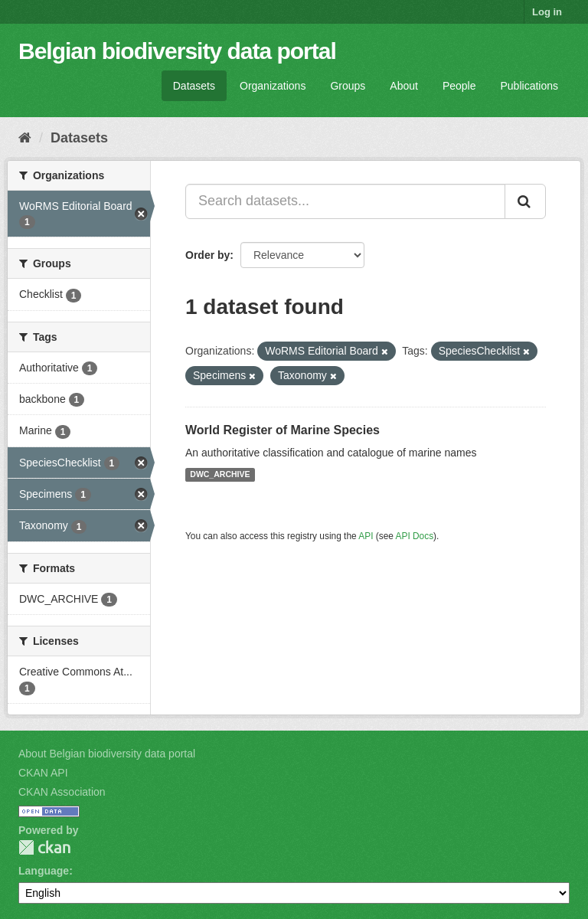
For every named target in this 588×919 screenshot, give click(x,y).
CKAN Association (62, 792)
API (366, 536)
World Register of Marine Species (283, 430)
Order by (207, 255)
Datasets (194, 86)
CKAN (44, 847)
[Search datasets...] (345, 201)
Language (44, 871)
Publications (530, 86)
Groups (348, 86)
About (404, 86)
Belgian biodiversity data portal (177, 51)
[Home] (25, 138)
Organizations (273, 86)
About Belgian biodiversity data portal (107, 754)
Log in (547, 12)
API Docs (415, 536)
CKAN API (43, 773)
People (459, 86)
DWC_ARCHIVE (220, 475)
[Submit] (525, 201)
